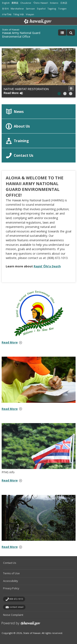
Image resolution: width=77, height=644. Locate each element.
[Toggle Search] (71, 32)
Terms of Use (11, 573)
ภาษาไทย (7, 14)
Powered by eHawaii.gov (21, 625)
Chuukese (26, 3)
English (6, 3)
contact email (16, 607)
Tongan (62, 9)
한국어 (5, 9)
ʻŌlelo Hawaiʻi (41, 3)
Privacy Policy (11, 588)
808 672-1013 (16, 599)
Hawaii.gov (37, 21)
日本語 (64, 3)
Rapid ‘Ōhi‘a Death (47, 266)
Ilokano (54, 3)
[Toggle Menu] (62, 32)
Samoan (30, 9)
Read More (13, 343)
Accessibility (10, 581)
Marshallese (17, 9)
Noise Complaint (13, 615)
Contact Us (10, 563)
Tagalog (52, 9)
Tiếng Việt (18, 14)
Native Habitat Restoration (26, 91)
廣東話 (15, 3)
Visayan (30, 14)
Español (41, 9)
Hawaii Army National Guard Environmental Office (21, 35)
